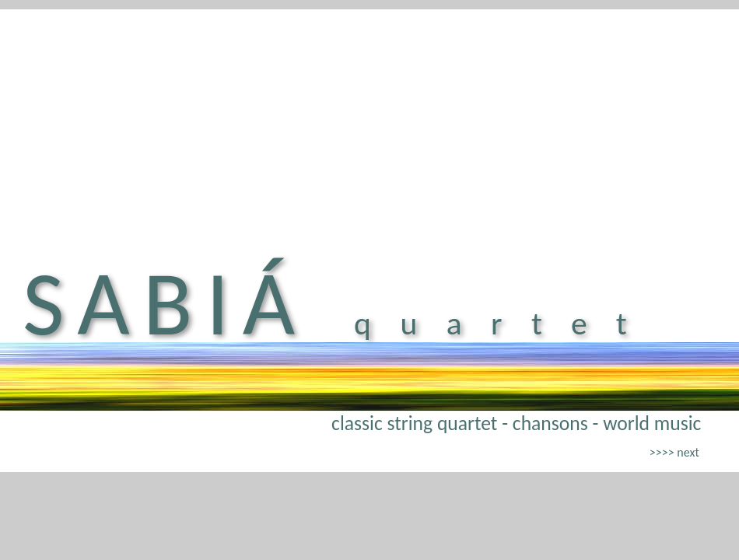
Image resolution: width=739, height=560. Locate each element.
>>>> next (674, 452)
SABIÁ (166, 303)
